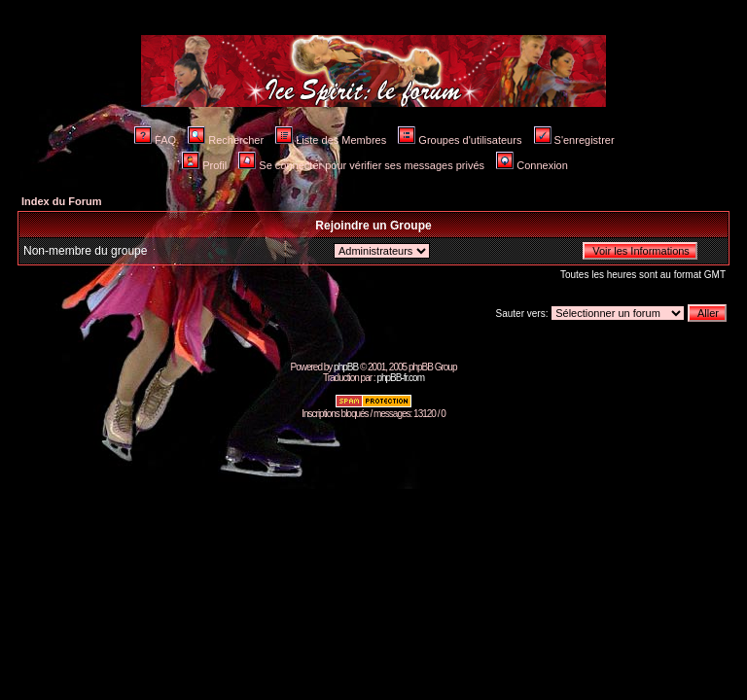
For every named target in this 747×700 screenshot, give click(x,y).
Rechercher (226, 140)
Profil (204, 165)
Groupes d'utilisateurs (460, 140)
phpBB (346, 367)
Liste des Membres (331, 140)
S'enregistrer (574, 140)
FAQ (155, 140)
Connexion (532, 165)
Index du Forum (62, 201)
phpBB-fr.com (400, 378)
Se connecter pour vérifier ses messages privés (361, 165)
